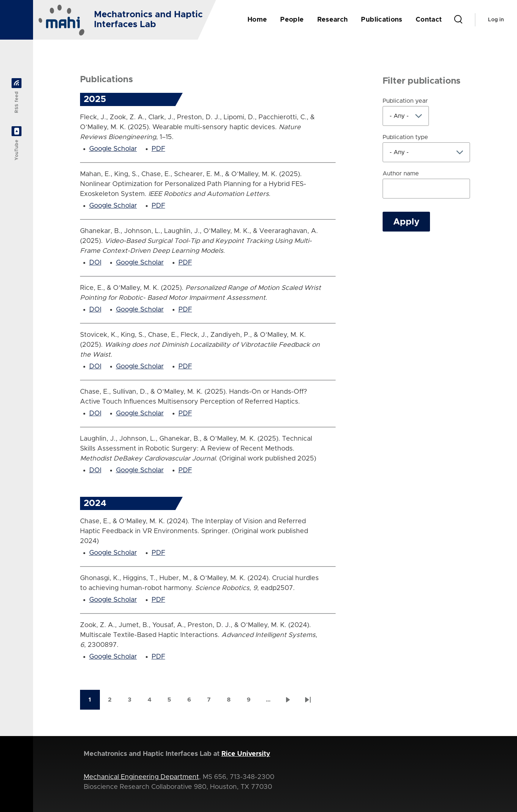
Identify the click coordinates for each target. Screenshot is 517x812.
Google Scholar (113, 149)
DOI (95, 263)
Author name (401, 174)
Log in (496, 20)
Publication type (405, 137)
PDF (158, 149)
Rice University (246, 754)
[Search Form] (458, 20)
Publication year (405, 101)
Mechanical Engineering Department (141, 777)
